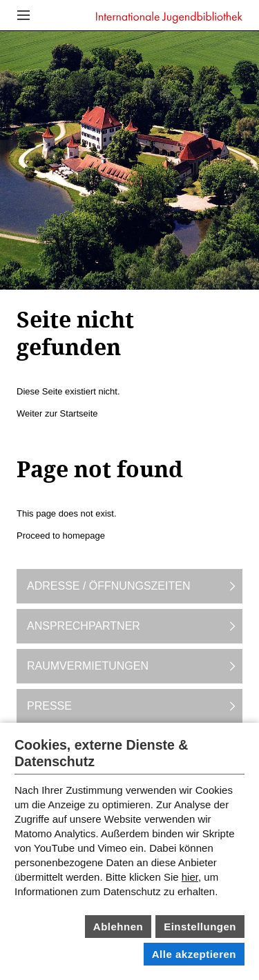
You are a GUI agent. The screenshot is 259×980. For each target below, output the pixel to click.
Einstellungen (200, 927)
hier (190, 877)
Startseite (79, 413)
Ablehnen (118, 927)
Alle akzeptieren (194, 954)
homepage (84, 536)
